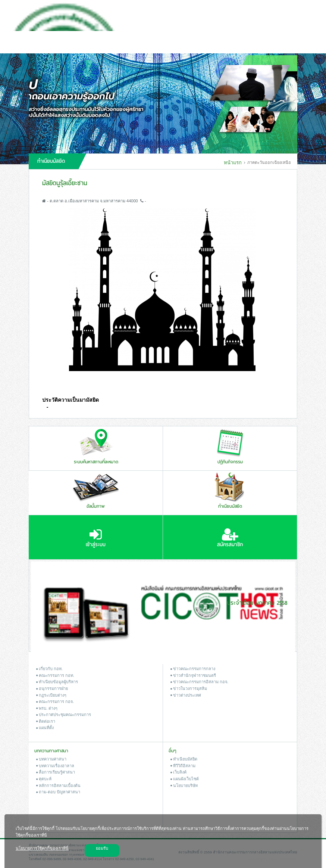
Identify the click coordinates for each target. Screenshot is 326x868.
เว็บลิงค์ (178, 772)
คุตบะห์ (44, 779)
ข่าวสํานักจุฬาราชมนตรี (193, 675)
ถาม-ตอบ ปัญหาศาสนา (58, 792)
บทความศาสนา (51, 759)
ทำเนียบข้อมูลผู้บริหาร (57, 682)
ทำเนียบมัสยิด (184, 759)
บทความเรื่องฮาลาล (55, 766)
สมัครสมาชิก (230, 538)
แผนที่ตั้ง (45, 728)
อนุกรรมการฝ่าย (52, 688)
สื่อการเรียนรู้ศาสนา (56, 772)
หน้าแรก (233, 163)
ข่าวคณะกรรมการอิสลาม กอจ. (199, 682)
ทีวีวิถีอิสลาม (183, 766)
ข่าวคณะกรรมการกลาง (193, 669)
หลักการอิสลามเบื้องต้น (58, 785)
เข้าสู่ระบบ (96, 538)
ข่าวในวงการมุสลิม (189, 688)
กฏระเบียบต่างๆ (51, 695)
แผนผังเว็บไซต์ (185, 779)
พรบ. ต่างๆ (47, 708)
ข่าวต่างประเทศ (186, 695)
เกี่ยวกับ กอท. (49, 669)
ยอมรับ (102, 848)
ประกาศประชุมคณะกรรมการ (64, 715)
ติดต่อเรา (46, 721)
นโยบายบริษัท (184, 785)
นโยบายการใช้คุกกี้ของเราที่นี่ (42, 848)
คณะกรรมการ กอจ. (55, 701)
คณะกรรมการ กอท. (55, 675)
